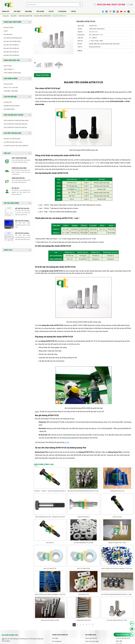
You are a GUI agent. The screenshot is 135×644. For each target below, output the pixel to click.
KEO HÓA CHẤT (8, 84)
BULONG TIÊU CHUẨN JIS (11, 52)
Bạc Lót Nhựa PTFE (50, 569)
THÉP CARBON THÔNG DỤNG (12, 73)
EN (131, 5)
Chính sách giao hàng (92, 641)
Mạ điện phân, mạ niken (11, 106)
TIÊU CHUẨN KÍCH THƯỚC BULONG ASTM (16, 120)
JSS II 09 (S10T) (117, 517)
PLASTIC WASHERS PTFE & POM (84, 543)
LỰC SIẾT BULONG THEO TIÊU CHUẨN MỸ (16, 146)
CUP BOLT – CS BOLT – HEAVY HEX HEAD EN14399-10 (50, 491)
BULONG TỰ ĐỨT (9, 28)
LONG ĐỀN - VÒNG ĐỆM (11, 91)
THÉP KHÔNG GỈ (9, 69)
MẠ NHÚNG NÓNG (9, 109)
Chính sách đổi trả (91, 638)
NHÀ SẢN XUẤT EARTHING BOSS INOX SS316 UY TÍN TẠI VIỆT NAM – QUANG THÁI (83, 491)
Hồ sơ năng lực (57, 641)
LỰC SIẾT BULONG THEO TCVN (13, 142)
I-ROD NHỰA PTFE (84, 594)
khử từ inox (8, 66)
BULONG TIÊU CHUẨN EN (11, 45)
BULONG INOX (8, 34)
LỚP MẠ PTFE (8, 102)
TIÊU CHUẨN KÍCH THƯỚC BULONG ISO (15, 127)
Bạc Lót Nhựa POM (84, 569)
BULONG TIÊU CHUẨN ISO (11, 48)
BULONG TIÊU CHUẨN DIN (11, 55)
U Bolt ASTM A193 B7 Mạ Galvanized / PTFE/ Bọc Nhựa (117, 569)
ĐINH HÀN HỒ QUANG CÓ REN (50, 620)
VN (128, 5)
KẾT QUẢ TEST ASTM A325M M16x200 (23, 221)
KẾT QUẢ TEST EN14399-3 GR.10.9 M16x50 (23, 209)
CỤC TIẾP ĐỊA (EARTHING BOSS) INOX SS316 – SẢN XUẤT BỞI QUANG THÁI (117, 594)
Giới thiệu (55, 638)
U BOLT (6, 31)
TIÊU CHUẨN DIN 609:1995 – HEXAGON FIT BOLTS (50, 517)
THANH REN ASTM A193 (117, 491)
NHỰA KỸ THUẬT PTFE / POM (117, 543)
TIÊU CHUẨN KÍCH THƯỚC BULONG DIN (15, 124)
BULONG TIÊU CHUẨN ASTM (12, 41)
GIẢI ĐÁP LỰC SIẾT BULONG (12, 139)
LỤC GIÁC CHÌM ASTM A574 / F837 (117, 620)
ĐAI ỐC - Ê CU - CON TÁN (11, 88)
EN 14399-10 (50, 543)
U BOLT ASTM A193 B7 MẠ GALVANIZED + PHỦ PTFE (50, 594)
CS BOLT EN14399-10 (84, 517)
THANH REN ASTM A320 (83, 620)
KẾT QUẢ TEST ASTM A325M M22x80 (23, 234)
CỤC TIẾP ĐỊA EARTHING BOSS (13, 38)
